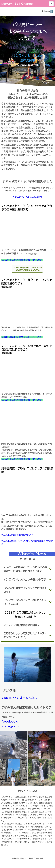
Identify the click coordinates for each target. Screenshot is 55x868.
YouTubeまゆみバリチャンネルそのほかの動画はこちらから (28, 269)
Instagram (10, 726)
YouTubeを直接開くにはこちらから (22, 260)
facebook (9, 721)
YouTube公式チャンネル (19, 698)
